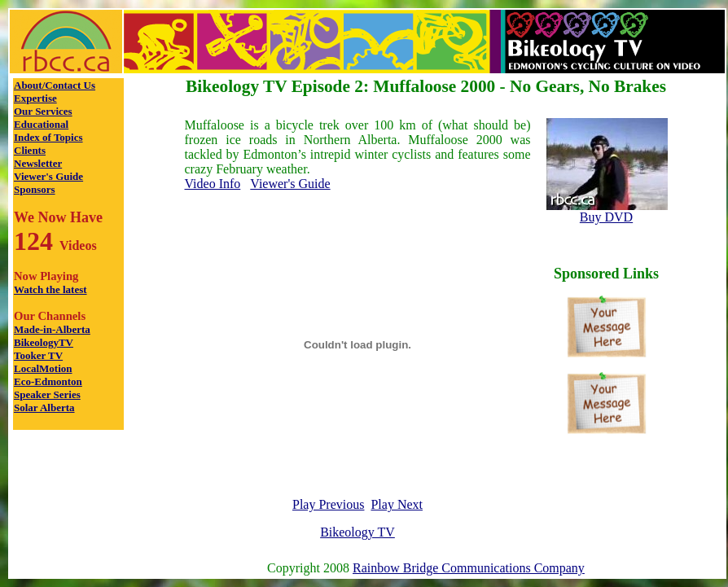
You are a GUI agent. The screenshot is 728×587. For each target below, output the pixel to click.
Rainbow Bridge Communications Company (469, 568)
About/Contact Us (55, 85)
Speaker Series (47, 394)
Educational (41, 124)
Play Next (397, 504)
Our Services (43, 111)
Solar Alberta (44, 407)
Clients (30, 150)
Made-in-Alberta (52, 329)
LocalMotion (43, 368)
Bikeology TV (357, 532)
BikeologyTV (44, 342)
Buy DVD (606, 217)
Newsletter (38, 163)
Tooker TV (38, 355)
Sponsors (35, 189)
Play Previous (328, 504)
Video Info (213, 184)
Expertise (35, 98)
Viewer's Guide (48, 176)
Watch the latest (50, 289)
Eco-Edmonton (48, 381)
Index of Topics (48, 137)
